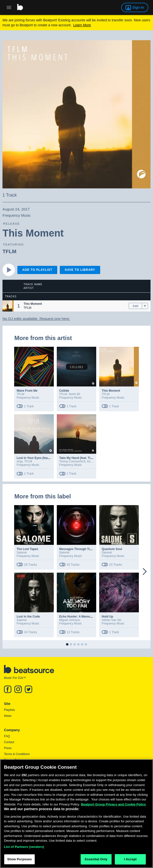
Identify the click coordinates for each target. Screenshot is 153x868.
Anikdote (93, 461)
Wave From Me (27, 391)
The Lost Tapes (27, 549)
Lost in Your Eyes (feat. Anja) (37, 458)
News (8, 716)
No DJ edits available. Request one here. (36, 319)
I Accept (130, 861)
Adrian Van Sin (111, 620)
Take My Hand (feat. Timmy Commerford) (88, 458)
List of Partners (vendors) (24, 849)
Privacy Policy (13, 760)
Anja (20, 461)
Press (8, 748)
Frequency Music (28, 398)
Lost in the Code (28, 617)
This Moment (111, 391)
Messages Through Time (77, 549)
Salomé (22, 553)
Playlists (9, 710)
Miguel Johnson (70, 620)
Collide (64, 391)
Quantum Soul (112, 549)
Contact (9, 742)
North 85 (74, 394)
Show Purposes (19, 861)
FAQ (7, 736)
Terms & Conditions (17, 754)
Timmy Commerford (72, 461)
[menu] (145, 306)
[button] (8, 306)
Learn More (82, 25)
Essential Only (96, 861)
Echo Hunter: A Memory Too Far (82, 617)
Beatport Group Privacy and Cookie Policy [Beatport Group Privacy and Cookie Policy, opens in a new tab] (114, 806)
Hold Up (107, 617)
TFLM (9, 251)
